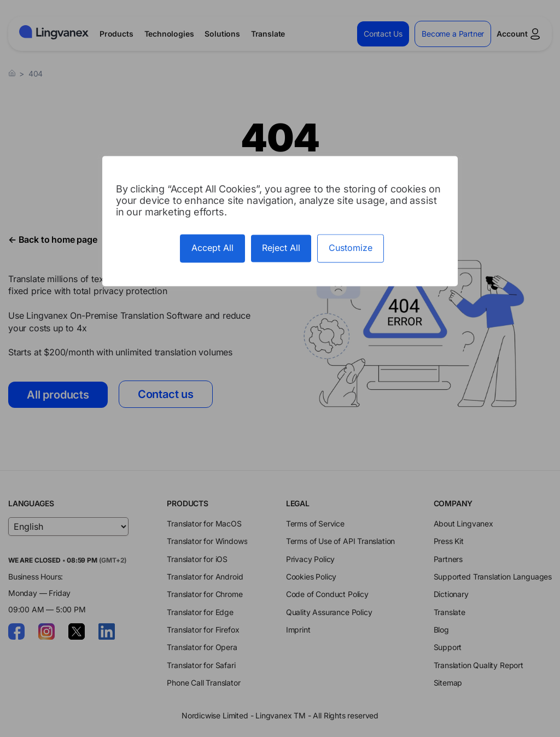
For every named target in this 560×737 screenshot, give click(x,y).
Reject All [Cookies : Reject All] (281, 248)
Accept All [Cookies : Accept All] (212, 248)
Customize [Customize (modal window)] (351, 248)
